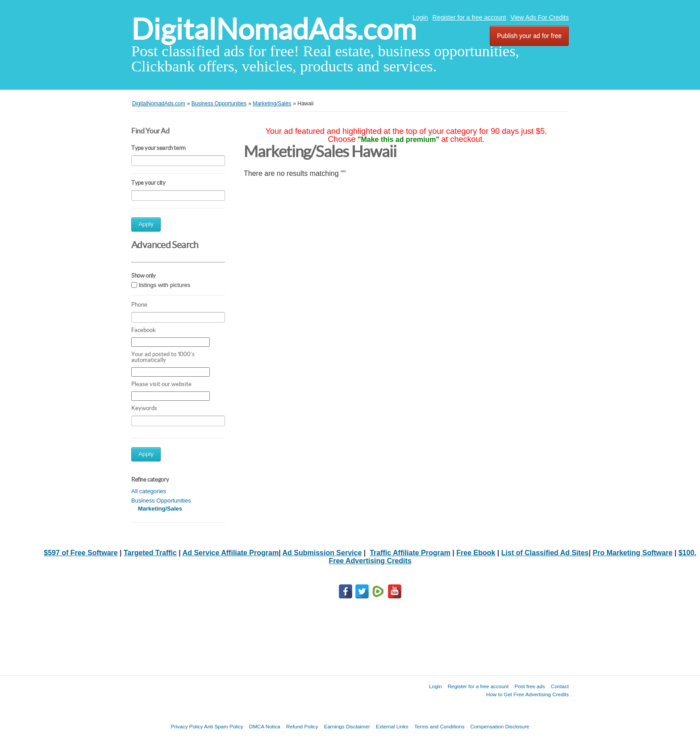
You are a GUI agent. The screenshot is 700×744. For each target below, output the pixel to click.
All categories (149, 491)
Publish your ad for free (529, 36)
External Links (392, 726)
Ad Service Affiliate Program (231, 553)
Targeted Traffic (150, 553)
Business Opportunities (161, 501)
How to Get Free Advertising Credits (527, 694)
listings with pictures (165, 285)
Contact (560, 686)
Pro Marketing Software (633, 553)
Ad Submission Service (322, 553)
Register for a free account (469, 17)
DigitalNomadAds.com (274, 29)
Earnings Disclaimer (347, 726)
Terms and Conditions (439, 726)
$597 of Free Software (81, 553)
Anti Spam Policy (224, 726)
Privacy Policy (187, 726)
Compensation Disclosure (500, 726)
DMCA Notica (265, 726)
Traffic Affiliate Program (410, 553)
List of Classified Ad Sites (545, 553)
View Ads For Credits (540, 17)
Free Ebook (476, 553)
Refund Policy (302, 726)
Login (420, 17)
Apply (146, 224)
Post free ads (529, 686)
